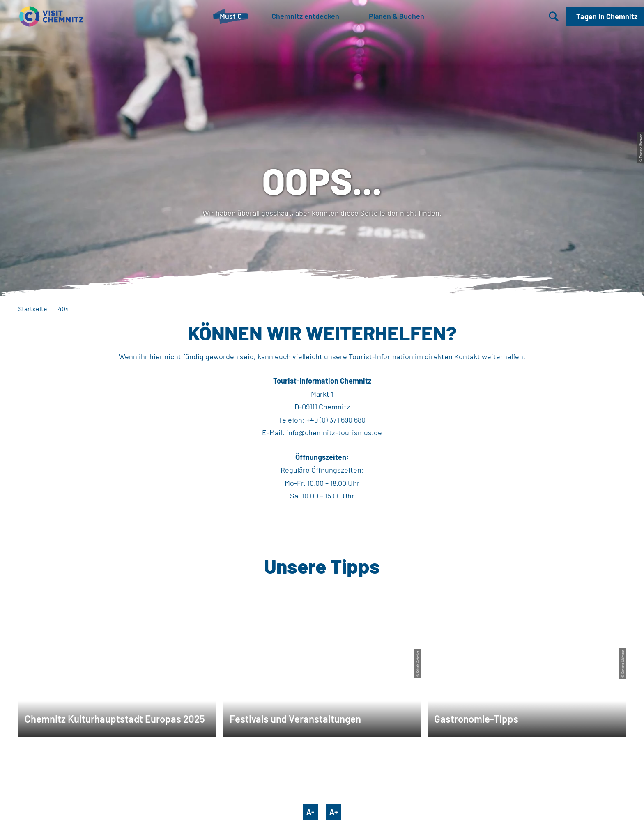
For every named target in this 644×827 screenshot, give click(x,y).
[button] (605, 17)
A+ (334, 812)
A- (310, 812)
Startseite (33, 309)
